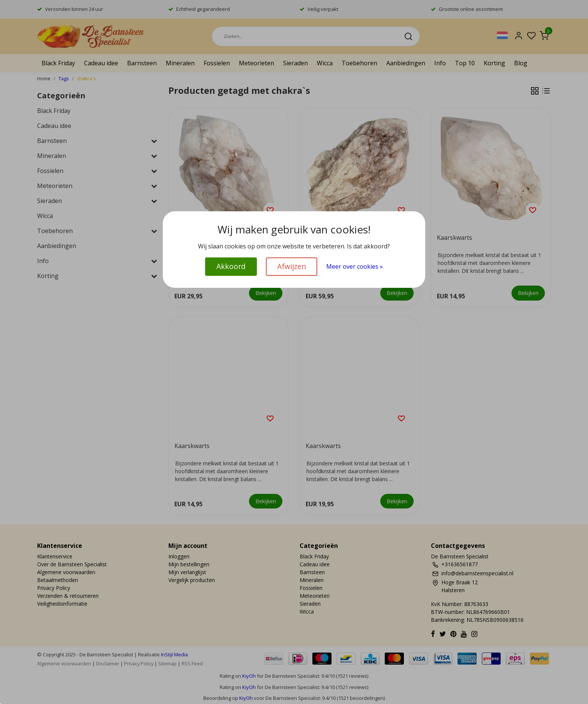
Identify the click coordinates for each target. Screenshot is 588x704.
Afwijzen (292, 266)
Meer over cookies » (355, 266)
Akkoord (231, 266)
